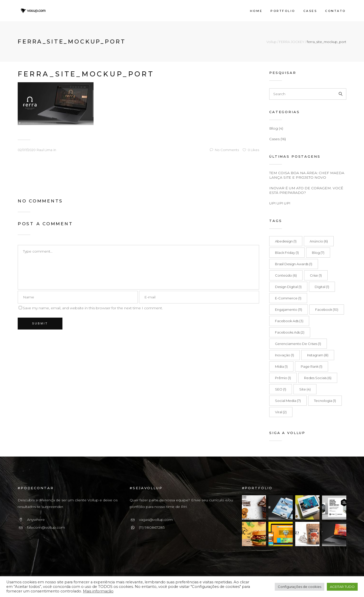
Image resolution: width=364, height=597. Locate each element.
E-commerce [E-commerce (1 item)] (288, 298)
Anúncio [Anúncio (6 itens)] (319, 241)
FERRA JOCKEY (292, 42)
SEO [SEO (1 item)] (281, 389)
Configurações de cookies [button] (300, 587)
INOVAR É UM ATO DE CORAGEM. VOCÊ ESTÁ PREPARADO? (306, 190)
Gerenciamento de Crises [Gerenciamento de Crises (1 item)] (298, 344)
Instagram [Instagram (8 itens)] (318, 355)
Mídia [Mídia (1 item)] (281, 366)
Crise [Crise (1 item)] (316, 275)
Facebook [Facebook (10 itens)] (327, 310)
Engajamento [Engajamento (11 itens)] (289, 310)
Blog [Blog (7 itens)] (318, 253)
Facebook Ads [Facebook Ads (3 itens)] (289, 321)
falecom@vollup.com (46, 527)
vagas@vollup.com (156, 520)
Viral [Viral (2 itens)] (281, 412)
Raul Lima (44, 150)
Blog (274, 128)
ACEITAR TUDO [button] (342, 587)
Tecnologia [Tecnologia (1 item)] (325, 401)
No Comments (224, 150)
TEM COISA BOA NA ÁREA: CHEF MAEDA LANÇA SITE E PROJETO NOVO (307, 175)
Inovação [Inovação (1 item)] (285, 355)
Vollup (271, 42)
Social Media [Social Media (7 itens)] (288, 401)
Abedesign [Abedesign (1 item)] (286, 241)
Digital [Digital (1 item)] (322, 287)
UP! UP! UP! (280, 203)
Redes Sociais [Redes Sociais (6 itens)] (318, 378)
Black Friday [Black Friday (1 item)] (287, 253)
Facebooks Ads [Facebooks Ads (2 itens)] (290, 332)
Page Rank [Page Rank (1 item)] (312, 366)
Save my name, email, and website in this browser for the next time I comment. (93, 308)
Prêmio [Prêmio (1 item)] (283, 378)
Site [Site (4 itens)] (305, 389)
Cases (274, 139)
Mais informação (98, 591)
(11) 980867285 (152, 527)
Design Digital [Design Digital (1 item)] (288, 287)
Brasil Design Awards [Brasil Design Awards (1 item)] (294, 264)
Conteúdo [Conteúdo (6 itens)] (286, 275)
